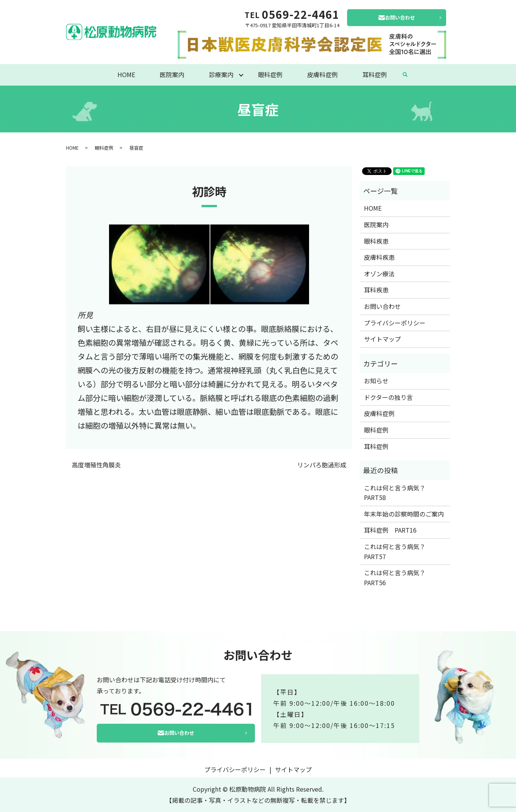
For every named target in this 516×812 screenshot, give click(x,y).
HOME (126, 74)
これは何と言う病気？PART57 (395, 551)
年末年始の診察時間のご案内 (404, 514)
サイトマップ (382, 339)
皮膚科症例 (322, 74)
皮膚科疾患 (379, 257)
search (405, 75)
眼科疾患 (376, 241)
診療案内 (221, 74)
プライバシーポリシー (395, 323)
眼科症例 (270, 74)
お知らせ (376, 381)
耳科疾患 (376, 290)
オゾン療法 (379, 274)
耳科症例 (375, 74)
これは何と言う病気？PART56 (395, 578)
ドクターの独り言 (388, 397)
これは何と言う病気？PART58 (395, 493)
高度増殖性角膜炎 (96, 465)
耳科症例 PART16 (390, 530)
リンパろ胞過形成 (322, 465)
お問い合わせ (400, 17)
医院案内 (172, 74)
